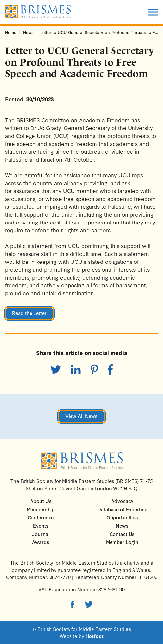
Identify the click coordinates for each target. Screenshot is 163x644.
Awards (41, 542)
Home (11, 32)
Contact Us (122, 534)
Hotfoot (94, 636)
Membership (41, 509)
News (28, 32)
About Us (41, 501)
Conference (41, 517)
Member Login (122, 542)
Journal (41, 534)
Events (41, 526)
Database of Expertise (122, 509)
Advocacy (122, 501)
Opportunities (122, 517)
